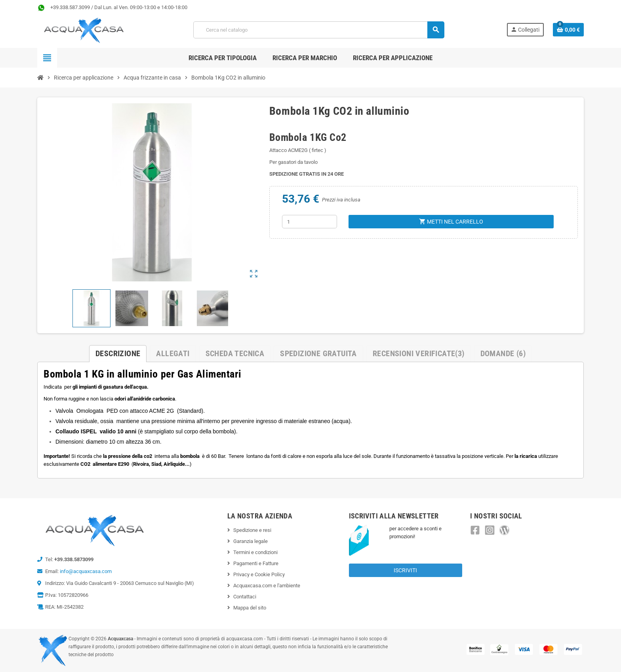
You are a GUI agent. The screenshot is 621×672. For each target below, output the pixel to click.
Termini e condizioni (255, 552)
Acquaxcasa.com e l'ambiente (267, 586)
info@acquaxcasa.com (86, 571)
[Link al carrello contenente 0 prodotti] (568, 30)
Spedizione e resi (252, 530)
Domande (503, 353)
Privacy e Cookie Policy (259, 574)
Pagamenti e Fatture (256, 563)
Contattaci (245, 597)
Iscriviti (405, 570)
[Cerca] (319, 30)
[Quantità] (310, 222)
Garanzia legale (250, 541)
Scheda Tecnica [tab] (235, 353)
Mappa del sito (250, 608)
